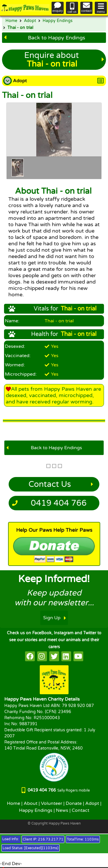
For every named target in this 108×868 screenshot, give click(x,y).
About (31, 803)
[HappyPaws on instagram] (42, 656)
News (62, 810)
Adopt (30, 21)
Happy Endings (58, 21)
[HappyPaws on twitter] (54, 656)
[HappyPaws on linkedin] (66, 656)
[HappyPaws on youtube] (78, 656)
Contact (80, 810)
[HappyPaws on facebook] (30, 656)
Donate (74, 803)
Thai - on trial (20, 28)
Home (11, 21)
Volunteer (52, 803)
